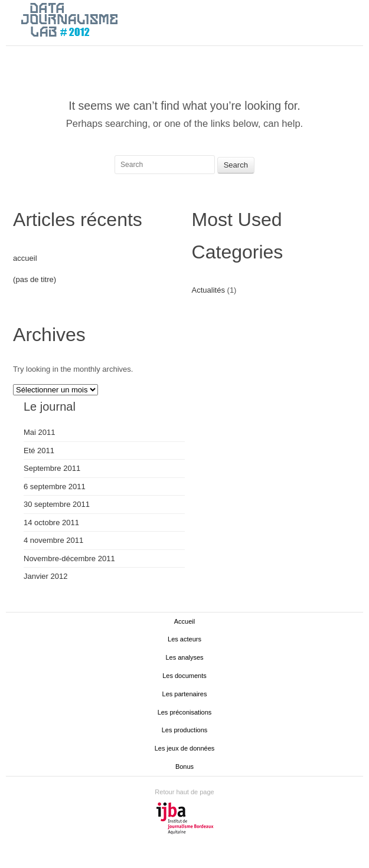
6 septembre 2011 (55, 487)
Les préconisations (185, 712)
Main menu (354, 21)
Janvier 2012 (45, 576)
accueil (25, 258)
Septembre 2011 (52, 468)
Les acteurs (184, 639)
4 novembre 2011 (53, 540)
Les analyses (184, 657)
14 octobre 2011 (51, 523)
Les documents (184, 676)
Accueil (184, 621)
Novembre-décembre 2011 (69, 559)
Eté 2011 (39, 451)
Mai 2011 (39, 432)
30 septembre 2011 (57, 504)
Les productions (185, 730)
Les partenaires (185, 694)
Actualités (208, 290)
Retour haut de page (184, 792)
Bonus (184, 767)
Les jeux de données (185, 748)
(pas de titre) (35, 279)
